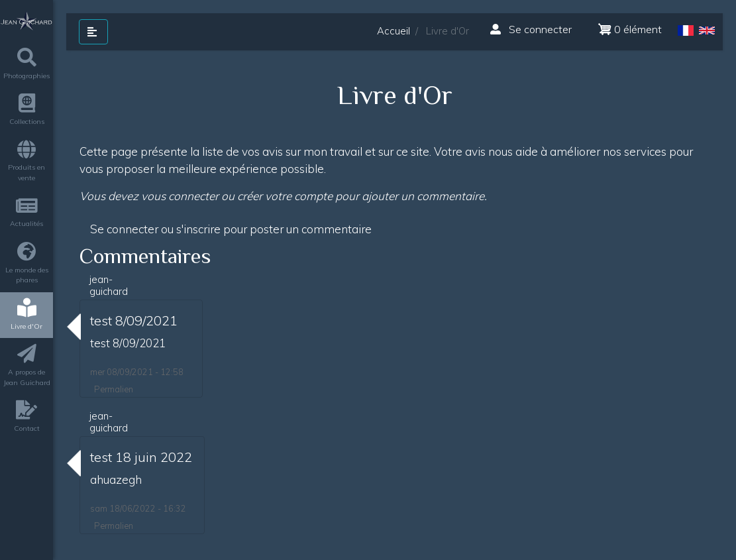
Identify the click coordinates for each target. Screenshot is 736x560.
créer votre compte (285, 196)
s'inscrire (198, 229)
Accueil (394, 31)
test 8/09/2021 (134, 320)
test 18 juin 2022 (141, 457)
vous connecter (180, 196)
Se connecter (531, 29)
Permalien (114, 389)
